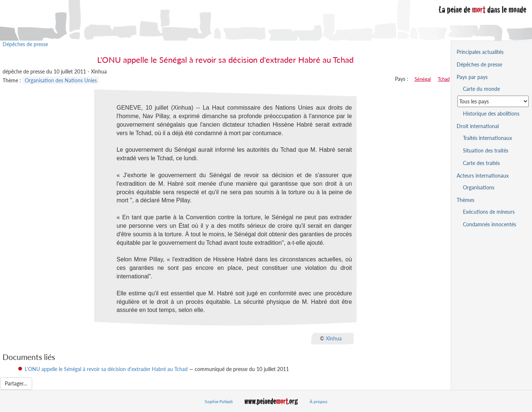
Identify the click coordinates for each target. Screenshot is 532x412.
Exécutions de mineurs (489, 212)
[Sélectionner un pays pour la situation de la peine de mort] (493, 101)
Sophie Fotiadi (219, 401)
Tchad (444, 79)
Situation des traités (486, 150)
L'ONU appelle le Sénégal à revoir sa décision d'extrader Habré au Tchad (106, 369)
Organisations (479, 187)
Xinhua (334, 338)
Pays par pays (472, 77)
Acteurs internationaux (483, 176)
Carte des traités (481, 163)
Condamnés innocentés (490, 224)
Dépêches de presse (25, 44)
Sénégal (423, 79)
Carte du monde (481, 89)
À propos (318, 401)
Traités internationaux (487, 138)
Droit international (478, 126)
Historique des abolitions (491, 114)
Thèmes (465, 200)
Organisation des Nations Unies (61, 80)
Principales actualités (480, 52)
